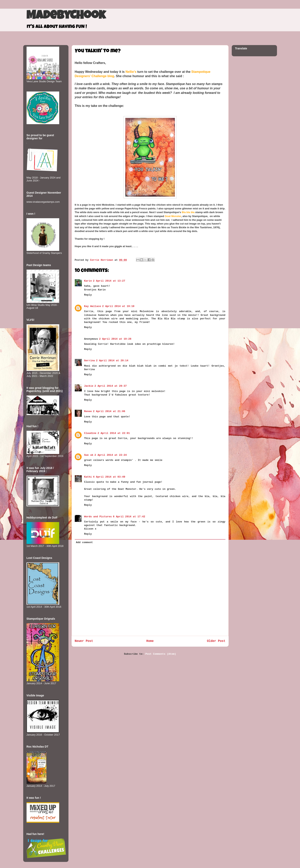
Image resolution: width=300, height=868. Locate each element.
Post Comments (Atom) (161, 654)
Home (150, 641)
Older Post (216, 641)
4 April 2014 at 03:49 (109, 477)
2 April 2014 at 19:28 (115, 339)
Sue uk (89, 455)
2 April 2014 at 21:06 (109, 411)
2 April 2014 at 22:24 (111, 455)
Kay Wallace (93, 306)
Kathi (88, 477)
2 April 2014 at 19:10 (118, 306)
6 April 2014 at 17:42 (129, 517)
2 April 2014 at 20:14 (112, 361)
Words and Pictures (98, 517)
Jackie (89, 386)
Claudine (90, 433)
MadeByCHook (66, 16)
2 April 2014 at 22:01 (114, 433)
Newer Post (84, 641)
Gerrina (90, 361)
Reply (88, 295)
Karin (88, 281)
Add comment (84, 542)
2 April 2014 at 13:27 (109, 281)
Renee (88, 411)
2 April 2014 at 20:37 (111, 386)
